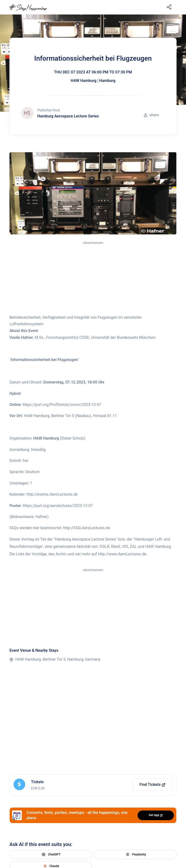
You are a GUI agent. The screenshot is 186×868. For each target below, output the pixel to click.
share (151, 115)
